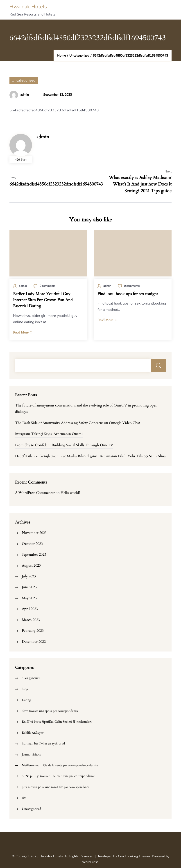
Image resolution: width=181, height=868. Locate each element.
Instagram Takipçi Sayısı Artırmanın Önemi (49, 434)
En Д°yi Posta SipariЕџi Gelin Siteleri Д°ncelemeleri (57, 722)
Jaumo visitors (31, 754)
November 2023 (34, 533)
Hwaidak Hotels (28, 7)
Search (158, 365)
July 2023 (29, 576)
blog (25, 689)
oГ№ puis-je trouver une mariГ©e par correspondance (58, 776)
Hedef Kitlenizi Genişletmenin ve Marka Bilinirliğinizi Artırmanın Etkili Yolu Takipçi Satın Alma (90, 456)
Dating (26, 700)
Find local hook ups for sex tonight (128, 294)
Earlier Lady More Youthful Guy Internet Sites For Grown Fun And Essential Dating (43, 300)
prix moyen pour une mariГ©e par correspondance (56, 787)
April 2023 (30, 609)
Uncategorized (24, 80)
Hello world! (70, 493)
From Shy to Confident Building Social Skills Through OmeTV (64, 445)
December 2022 (34, 642)
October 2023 (32, 544)
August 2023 (31, 565)
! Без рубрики (31, 678)
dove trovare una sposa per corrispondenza (50, 711)
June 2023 (29, 587)
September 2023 (34, 554)
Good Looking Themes (134, 856)
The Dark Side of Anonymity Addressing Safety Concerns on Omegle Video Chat (78, 423)
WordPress (90, 862)
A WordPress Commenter (35, 493)
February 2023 (33, 631)
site (24, 798)
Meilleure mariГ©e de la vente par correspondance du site (60, 765)
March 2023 (31, 620)
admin (25, 95)
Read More (23, 332)
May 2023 (29, 598)
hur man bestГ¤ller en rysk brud (43, 743)
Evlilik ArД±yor (33, 733)
